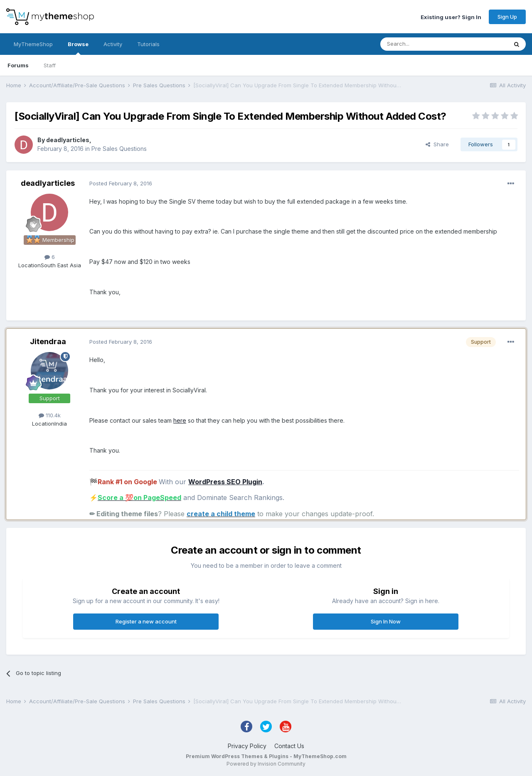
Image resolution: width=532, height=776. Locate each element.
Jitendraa (48, 341)
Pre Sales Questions (119, 149)
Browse (78, 48)
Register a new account (146, 621)
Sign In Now (386, 621)
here (180, 420)
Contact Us (289, 746)
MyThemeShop (33, 44)
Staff (50, 65)
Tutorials (148, 44)
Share (437, 144)
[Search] (423, 44)
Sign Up (507, 17)
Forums (18, 65)
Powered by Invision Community (266, 764)
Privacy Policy (247, 746)
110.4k (50, 415)
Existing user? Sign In (451, 17)
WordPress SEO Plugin (225, 482)
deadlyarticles (68, 140)
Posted (121, 183)
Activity (113, 44)
